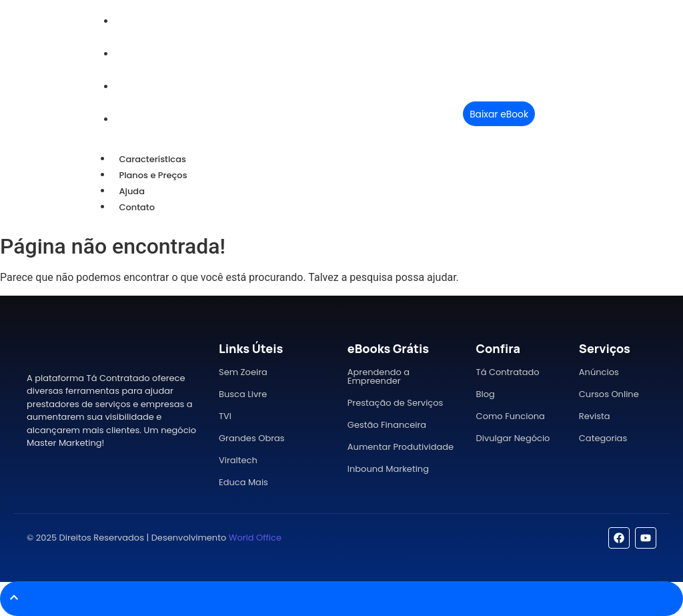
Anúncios (599, 372)
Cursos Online (609, 394)
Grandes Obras (252, 438)
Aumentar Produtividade (401, 447)
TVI (225, 416)
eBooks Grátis (388, 348)
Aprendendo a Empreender (379, 376)
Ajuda (132, 191)
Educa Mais (243, 482)
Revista (595, 416)
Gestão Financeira (387, 425)
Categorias (603, 438)
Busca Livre (243, 394)
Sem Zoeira (243, 372)
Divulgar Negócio (513, 438)
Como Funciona (511, 416)
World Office (255, 538)
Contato (137, 207)
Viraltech (238, 460)
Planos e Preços (153, 175)
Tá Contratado (508, 372)
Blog (486, 394)
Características (152, 159)
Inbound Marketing (388, 469)
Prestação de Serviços (396, 403)
